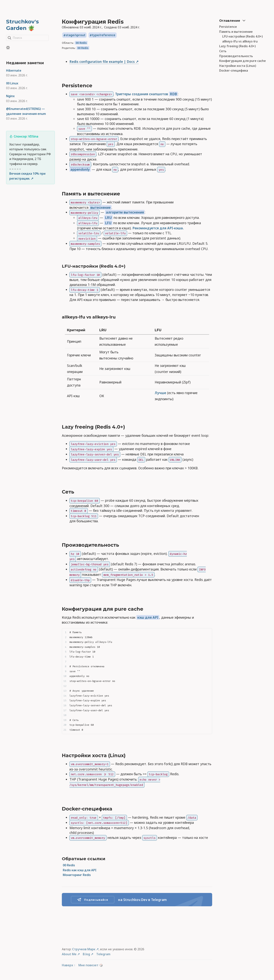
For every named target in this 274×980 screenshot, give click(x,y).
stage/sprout (76, 35)
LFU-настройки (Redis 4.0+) (243, 36)
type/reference (104, 35)
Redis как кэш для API (80, 870)
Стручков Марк (84, 949)
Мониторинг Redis (77, 875)
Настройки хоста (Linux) (238, 66)
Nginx (10, 96)
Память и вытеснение (236, 32)
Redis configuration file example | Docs (102, 62)
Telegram (103, 954)
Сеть (223, 51)
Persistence (228, 27)
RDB (173, 94)
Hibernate (14, 70)
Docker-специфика (234, 70)
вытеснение (100, 207)
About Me (69, 954)
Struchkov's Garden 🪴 (22, 25)
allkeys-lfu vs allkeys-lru (240, 41)
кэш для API (148, 617)
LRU (108, 218)
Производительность (236, 56)
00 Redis (81, 43)
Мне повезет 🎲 (91, 965)
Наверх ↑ (69, 965)
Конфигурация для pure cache (243, 61)
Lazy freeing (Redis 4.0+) (237, 46)
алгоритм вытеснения (125, 212)
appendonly (80, 169)
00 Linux (12, 83)
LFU (108, 223)
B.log (86, 954)
